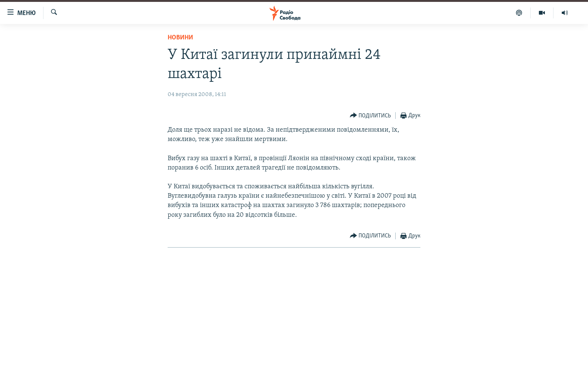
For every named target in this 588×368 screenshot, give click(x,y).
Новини (180, 38)
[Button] (370, 116)
